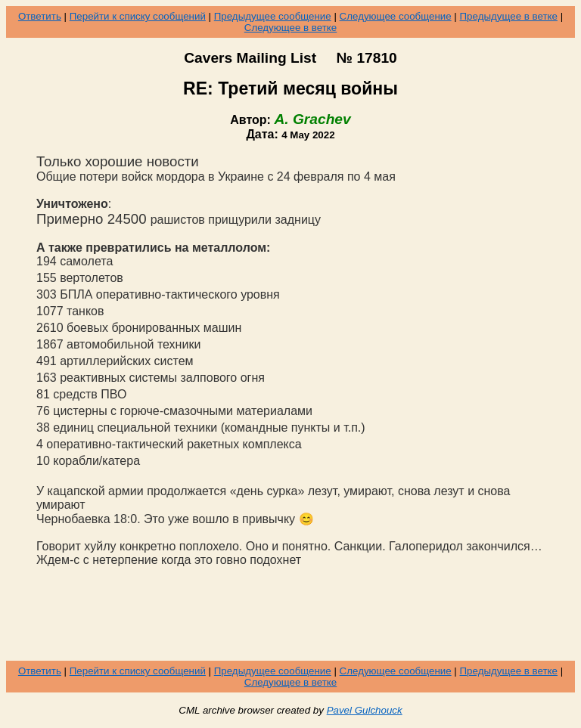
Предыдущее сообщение (273, 16)
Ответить (40, 16)
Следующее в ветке (291, 28)
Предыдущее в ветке (509, 16)
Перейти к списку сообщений (138, 16)
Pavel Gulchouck (365, 710)
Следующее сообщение (396, 16)
